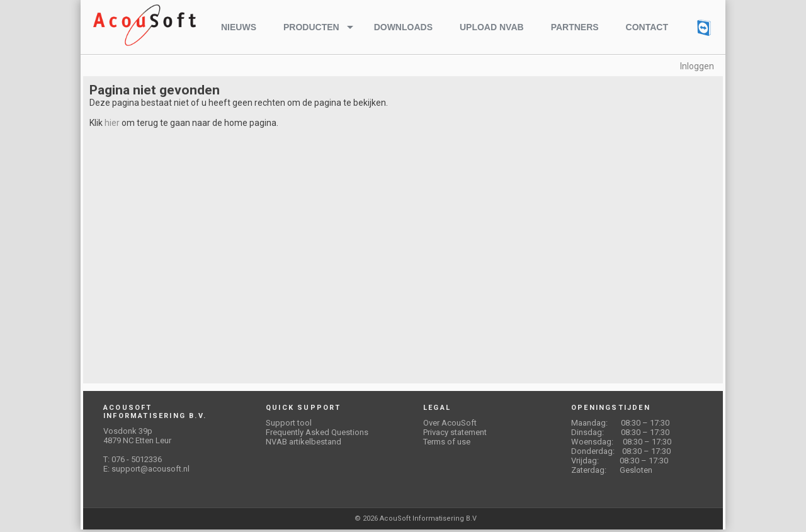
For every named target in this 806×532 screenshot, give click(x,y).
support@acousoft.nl (150, 469)
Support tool (289, 423)
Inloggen (697, 66)
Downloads (403, 27)
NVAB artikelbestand (304, 442)
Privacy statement (455, 432)
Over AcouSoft (450, 423)
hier (112, 123)
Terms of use (447, 442)
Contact (647, 27)
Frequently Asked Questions (317, 432)
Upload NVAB (492, 27)
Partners (575, 27)
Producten (311, 27)
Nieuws (239, 27)
